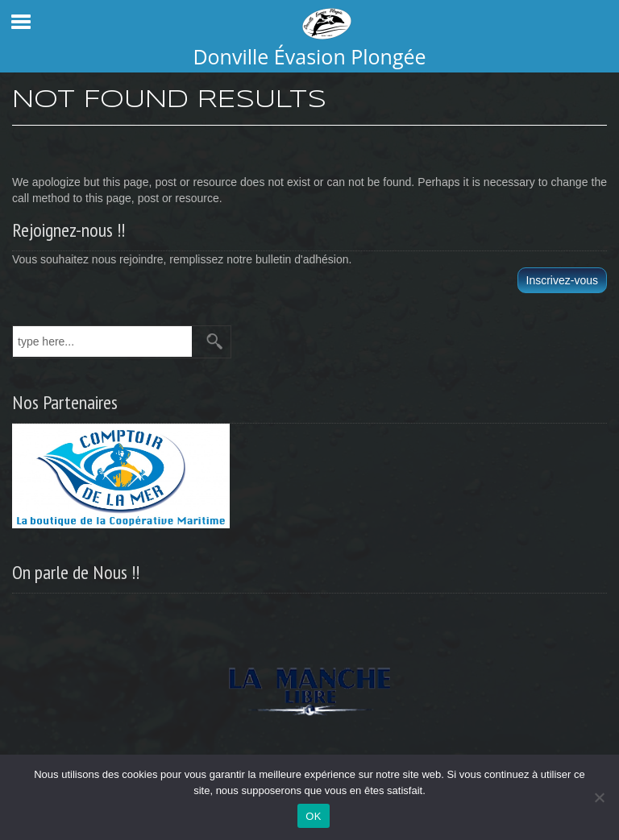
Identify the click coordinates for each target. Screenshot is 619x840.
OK (313, 816)
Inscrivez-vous (562, 280)
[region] (309, 686)
